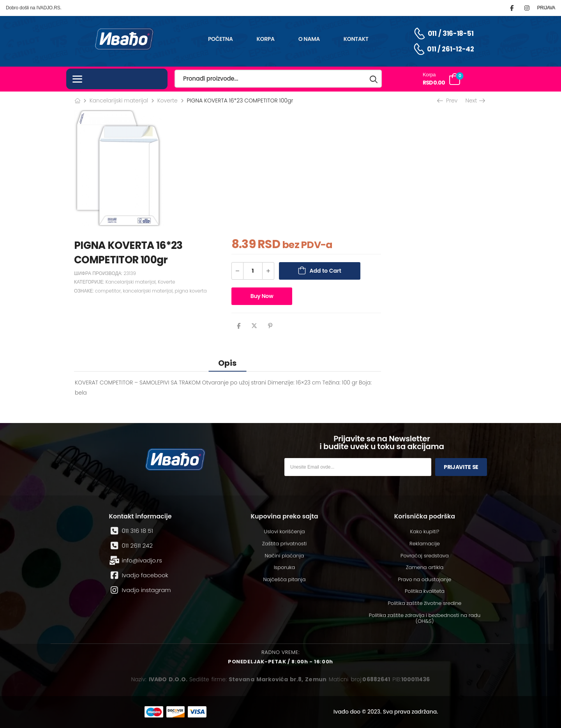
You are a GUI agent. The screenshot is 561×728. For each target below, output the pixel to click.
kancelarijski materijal (148, 291)
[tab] (227, 363)
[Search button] (374, 79)
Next (475, 100)
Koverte (168, 100)
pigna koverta (191, 291)
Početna (221, 39)
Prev (448, 100)
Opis (227, 363)
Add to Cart (325, 271)
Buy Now (262, 296)
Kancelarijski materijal (119, 100)
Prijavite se (461, 467)
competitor (108, 291)
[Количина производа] (253, 271)
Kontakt (356, 39)
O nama (309, 39)
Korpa (266, 39)
